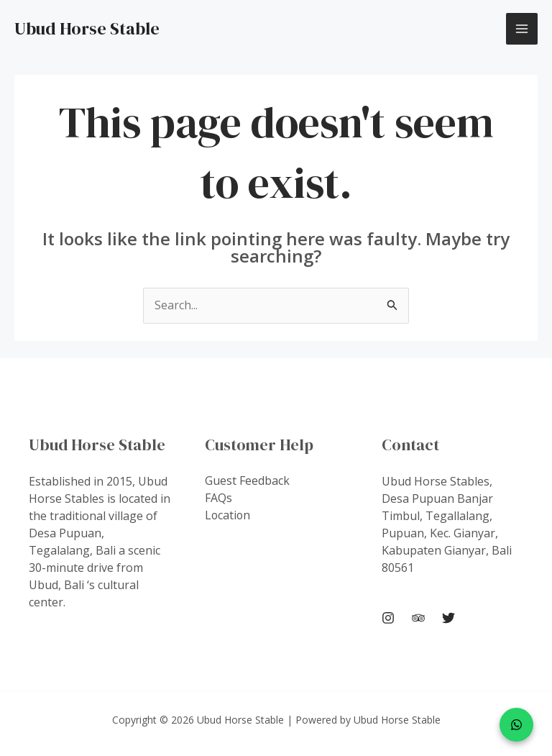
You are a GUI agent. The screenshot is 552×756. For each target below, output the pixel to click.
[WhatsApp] (516, 725)
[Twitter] (448, 619)
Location (228, 516)
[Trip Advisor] (418, 619)
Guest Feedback (247, 481)
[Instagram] (388, 619)
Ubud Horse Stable (87, 28)
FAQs (218, 498)
